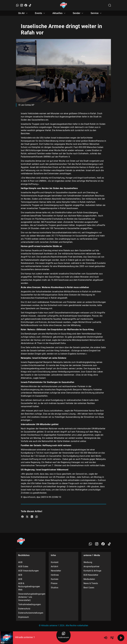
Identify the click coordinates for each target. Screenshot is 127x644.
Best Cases (89, 588)
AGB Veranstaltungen (29, 571)
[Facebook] (26, 5)
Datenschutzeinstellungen (31, 613)
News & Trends (91, 583)
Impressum (24, 617)
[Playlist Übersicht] (112, 638)
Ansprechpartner (91, 566)
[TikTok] (30, 5)
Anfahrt (54, 566)
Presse (54, 583)
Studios (55, 588)
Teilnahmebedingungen (30, 604)
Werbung (88, 562)
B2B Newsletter (91, 575)
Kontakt (55, 562)
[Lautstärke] (106, 638)
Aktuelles (59, 13)
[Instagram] (22, 5)
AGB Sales (23, 566)
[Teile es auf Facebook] (22, 517)
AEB (20, 575)
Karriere (55, 579)
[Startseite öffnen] (64, 5)
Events (40, 13)
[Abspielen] (121, 638)
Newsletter (56, 571)
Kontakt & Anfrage (92, 571)
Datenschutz (24, 609)
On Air (23, 13)
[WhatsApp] (17, 5)
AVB (20, 579)
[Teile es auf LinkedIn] (32, 517)
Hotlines (55, 575)
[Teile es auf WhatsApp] (37, 517)
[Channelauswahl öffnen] (110, 5)
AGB (20, 562)
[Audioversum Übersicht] (63, 635)
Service (96, 13)
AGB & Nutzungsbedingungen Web (29, 587)
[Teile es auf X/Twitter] (27, 517)
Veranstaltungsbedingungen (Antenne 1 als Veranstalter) (31, 597)
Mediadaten (89, 579)
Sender (78, 13)
